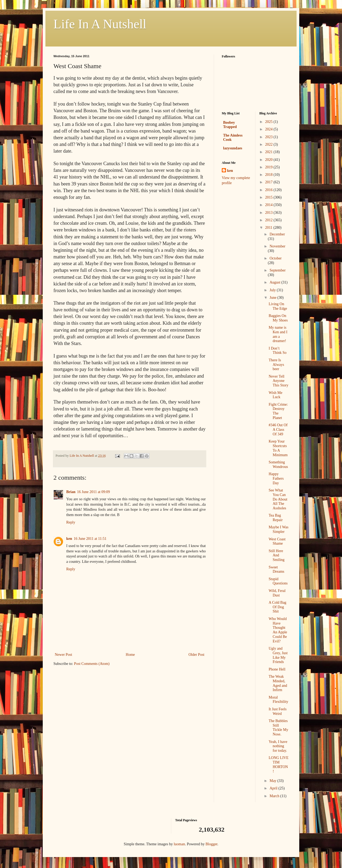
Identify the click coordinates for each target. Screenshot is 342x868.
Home (130, 655)
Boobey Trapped (230, 125)
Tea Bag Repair (275, 518)
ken (69, 539)
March (275, 796)
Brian (71, 492)
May (273, 781)
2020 (269, 160)
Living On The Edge (278, 306)
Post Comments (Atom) (92, 664)
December (277, 234)
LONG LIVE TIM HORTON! (278, 764)
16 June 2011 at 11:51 (90, 539)
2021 (269, 152)
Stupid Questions (278, 581)
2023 (269, 137)
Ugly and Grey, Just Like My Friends (278, 655)
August (275, 282)
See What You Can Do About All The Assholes (278, 499)
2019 (269, 167)
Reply (71, 522)
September (278, 270)
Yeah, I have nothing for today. (278, 746)
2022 (269, 144)
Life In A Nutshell (100, 24)
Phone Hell (277, 669)
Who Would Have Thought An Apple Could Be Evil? (278, 630)
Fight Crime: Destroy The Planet (278, 411)
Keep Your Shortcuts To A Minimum (278, 448)
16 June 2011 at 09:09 (93, 492)
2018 (269, 175)
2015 (269, 197)
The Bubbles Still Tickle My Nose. (278, 728)
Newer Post (63, 655)
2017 (269, 182)
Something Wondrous (278, 464)
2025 (269, 122)
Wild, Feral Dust (277, 593)
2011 (269, 228)
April (274, 788)
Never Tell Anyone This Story (278, 381)
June (273, 298)
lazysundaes (233, 148)
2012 (269, 220)
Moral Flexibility (278, 700)
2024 (269, 129)
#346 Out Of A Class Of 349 (278, 430)
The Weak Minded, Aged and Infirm (278, 683)
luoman (179, 844)
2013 (269, 213)
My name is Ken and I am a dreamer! (278, 334)
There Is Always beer (276, 365)
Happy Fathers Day (276, 478)
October (276, 258)
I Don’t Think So (277, 351)
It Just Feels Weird (277, 711)
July (273, 290)
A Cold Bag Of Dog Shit (277, 607)
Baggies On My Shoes (278, 318)
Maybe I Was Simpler (278, 529)
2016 (269, 190)
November (277, 246)
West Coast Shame (277, 541)
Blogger (211, 844)
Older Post (197, 655)
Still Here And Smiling (276, 555)
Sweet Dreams (276, 569)
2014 (269, 205)
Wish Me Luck (275, 395)
